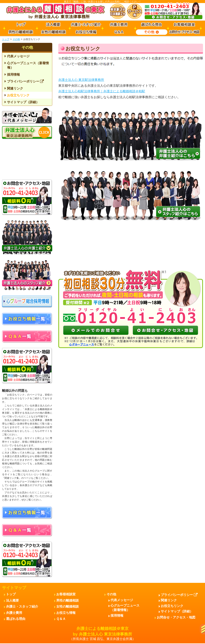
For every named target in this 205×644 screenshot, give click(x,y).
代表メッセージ (18, 56)
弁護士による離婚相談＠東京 (102, 634)
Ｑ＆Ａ (61, 619)
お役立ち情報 (66, 613)
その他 (16, 39)
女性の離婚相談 (68, 606)
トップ (6, 39)
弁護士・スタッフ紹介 (22, 606)
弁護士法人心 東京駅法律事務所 (81, 80)
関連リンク (15, 88)
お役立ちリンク (18, 95)
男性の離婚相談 (68, 600)
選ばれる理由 (16, 619)
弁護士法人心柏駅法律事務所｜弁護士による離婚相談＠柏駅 (102, 91)
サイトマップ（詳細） (23, 102)
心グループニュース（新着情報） (28, 65)
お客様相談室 (66, 594)
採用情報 (13, 75)
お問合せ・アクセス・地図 (176, 617)
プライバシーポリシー (25, 82)
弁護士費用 (14, 613)
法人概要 (12, 600)
